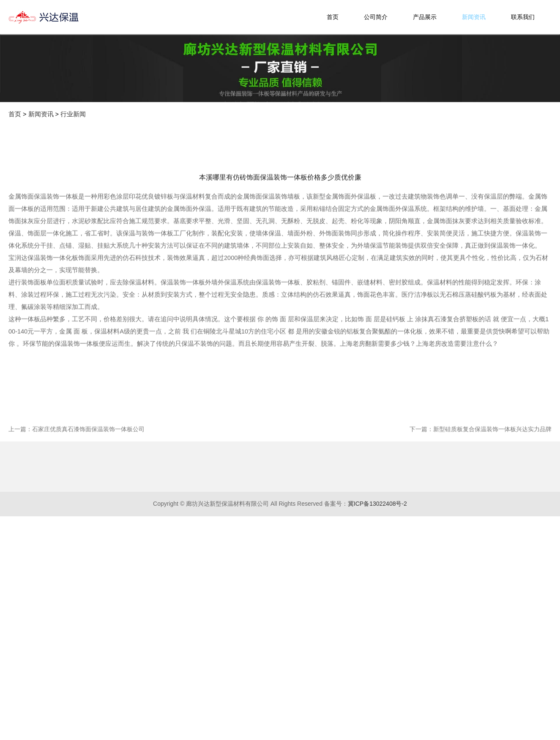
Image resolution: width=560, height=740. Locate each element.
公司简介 (376, 17)
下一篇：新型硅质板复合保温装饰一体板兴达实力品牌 (481, 492)
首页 (333, 17)
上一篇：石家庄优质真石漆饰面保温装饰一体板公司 (76, 492)
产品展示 (425, 17)
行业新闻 (73, 114)
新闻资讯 (474, 17)
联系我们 (523, 17)
